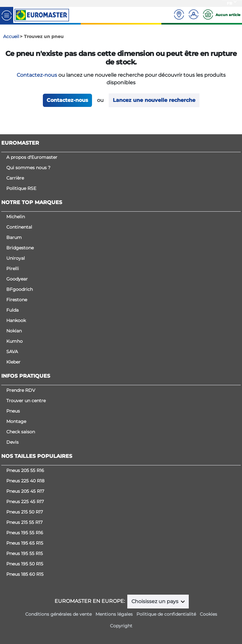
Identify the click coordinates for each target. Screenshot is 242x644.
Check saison (21, 432)
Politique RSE (21, 188)
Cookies (208, 614)
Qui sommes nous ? (28, 168)
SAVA (12, 352)
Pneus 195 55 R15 (25, 553)
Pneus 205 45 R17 (25, 491)
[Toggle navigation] (7, 15)
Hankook (16, 320)
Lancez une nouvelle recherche (154, 100)
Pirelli (13, 269)
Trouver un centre (26, 401)
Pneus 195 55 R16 (25, 533)
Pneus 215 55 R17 (24, 522)
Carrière (15, 178)
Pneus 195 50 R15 (25, 564)
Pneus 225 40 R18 (25, 481)
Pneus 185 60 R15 (25, 574)
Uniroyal (16, 258)
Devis (12, 442)
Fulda (12, 310)
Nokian (14, 331)
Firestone (17, 300)
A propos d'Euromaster (32, 157)
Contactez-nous (37, 75)
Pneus (13, 411)
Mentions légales (114, 614)
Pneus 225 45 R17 (25, 502)
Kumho (14, 341)
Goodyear (17, 279)
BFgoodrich (20, 289)
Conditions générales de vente (58, 614)
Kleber (13, 362)
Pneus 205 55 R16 (25, 470)
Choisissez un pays (156, 601)
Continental (19, 227)
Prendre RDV (21, 390)
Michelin (16, 217)
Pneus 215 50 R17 (25, 512)
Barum (14, 237)
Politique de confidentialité (166, 614)
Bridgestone (20, 248)
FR (230, 3)
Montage (16, 421)
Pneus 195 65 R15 (25, 543)
